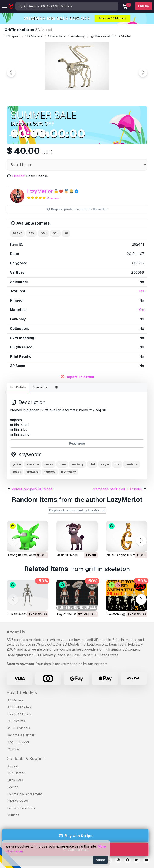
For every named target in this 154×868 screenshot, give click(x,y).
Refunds (13, 815)
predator (132, 464)
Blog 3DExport (18, 742)
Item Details (18, 387)
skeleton (33, 464)
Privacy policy (17, 801)
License (12, 787)
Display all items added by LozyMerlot (77, 510)
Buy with (75, 836)
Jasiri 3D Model (68, 555)
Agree (100, 860)
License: (19, 176)
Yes (141, 291)
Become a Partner (21, 735)
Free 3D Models (19, 714)
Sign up (144, 6)
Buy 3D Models (22, 692)
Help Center (16, 773)
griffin (17, 464)
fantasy (50, 472)
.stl (55, 233)
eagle (105, 464)
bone (62, 464)
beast (17, 472)
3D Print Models (19, 707)
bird (92, 464)
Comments (40, 387)
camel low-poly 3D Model (33, 489)
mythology (68, 472)
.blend (17, 233)
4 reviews (53, 198)
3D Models (15, 700)
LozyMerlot (40, 191)
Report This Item (80, 377)
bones (49, 464)
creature (32, 472)
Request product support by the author (77, 209)
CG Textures (16, 721)
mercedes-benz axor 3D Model (117, 489)
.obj (43, 233)
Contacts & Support (26, 759)
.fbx (31, 233)
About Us (16, 632)
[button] (141, 541)
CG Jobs (13, 749)
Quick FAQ (15, 780)
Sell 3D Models (18, 728)
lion (117, 464)
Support (13, 766)
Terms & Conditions (21, 808)
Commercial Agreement (24, 794)
